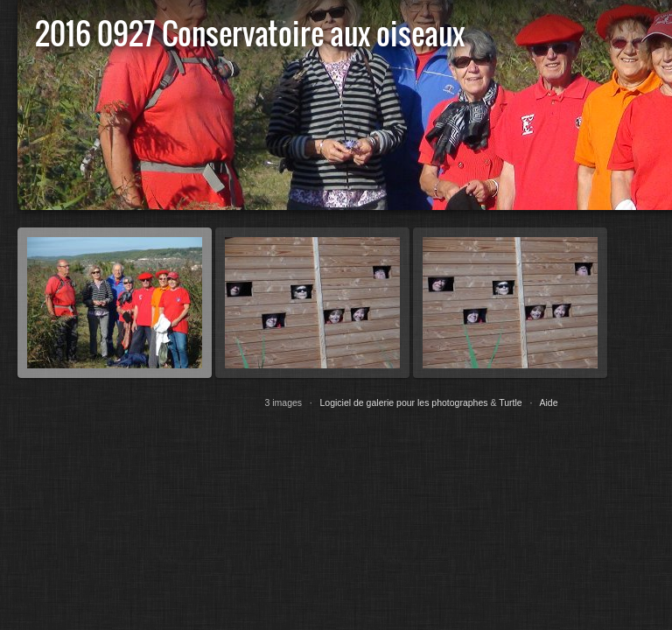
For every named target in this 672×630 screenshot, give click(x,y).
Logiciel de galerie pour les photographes (404, 402)
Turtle (510, 402)
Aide (549, 402)
